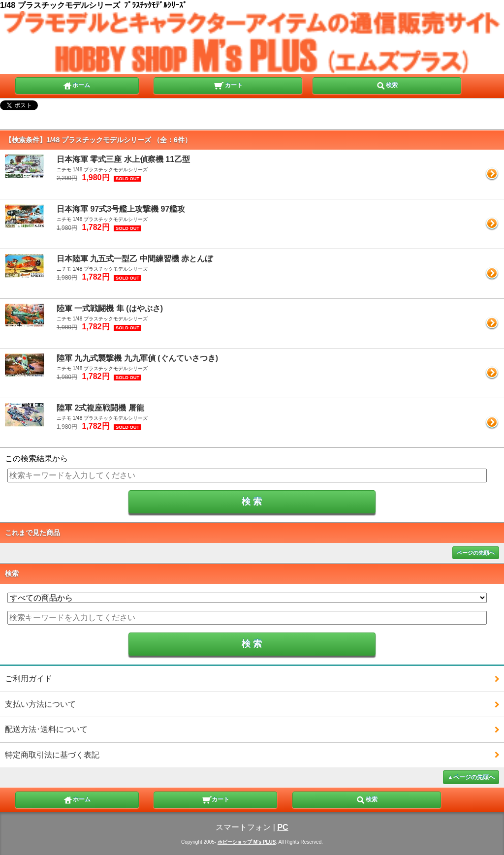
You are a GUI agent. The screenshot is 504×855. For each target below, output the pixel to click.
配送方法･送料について (46, 729)
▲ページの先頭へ (471, 777)
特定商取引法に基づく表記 (52, 755)
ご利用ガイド (29, 679)
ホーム (76, 85)
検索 (387, 85)
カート (228, 85)
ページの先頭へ (476, 553)
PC (283, 827)
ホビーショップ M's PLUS (247, 842)
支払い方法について (40, 704)
